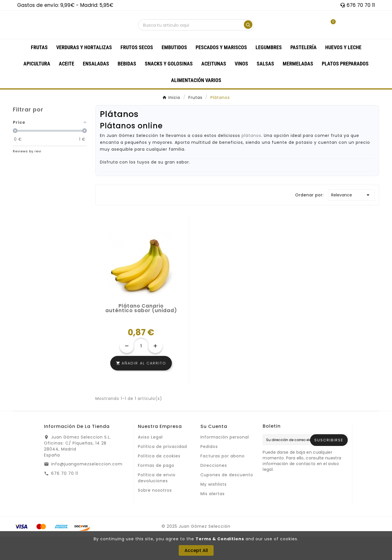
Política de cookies (159, 479)
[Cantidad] (141, 369)
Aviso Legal (150, 461)
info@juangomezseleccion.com (87, 487)
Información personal (225, 461)
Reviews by (27, 175)
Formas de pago (156, 489)
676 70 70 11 (65, 497)
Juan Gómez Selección (132, 159)
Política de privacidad (162, 470)
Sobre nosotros (155, 514)
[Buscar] (191, 37)
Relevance (351, 218)
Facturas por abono (223, 479)
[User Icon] (310, 36)
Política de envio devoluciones (157, 501)
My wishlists (214, 508)
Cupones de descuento (227, 498)
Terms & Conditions (220, 539)
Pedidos (209, 470)
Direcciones (214, 489)
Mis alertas (213, 517)
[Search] (248, 36)
